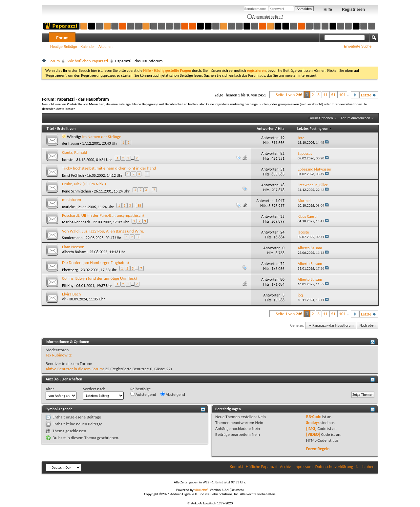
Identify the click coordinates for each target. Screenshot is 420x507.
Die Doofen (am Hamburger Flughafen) (95, 263)
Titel (50, 129)
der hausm (71, 143)
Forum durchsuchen (356, 118)
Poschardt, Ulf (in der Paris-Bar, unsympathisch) (103, 215)
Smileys (313, 423)
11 (325, 95)
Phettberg (70, 270)
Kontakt (236, 466)
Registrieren (353, 10)
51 (333, 95)
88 (139, 205)
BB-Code (314, 417)
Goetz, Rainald (74, 152)
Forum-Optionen (321, 118)
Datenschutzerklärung (334, 466)
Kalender (88, 47)
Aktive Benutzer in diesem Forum (74, 369)
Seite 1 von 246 (289, 95)
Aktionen (105, 47)
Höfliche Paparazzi (262, 466)
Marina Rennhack (76, 222)
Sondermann (72, 238)
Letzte (369, 95)
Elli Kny (68, 286)
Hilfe (328, 10)
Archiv (285, 466)
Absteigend (173, 394)
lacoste (68, 160)
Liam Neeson (73, 247)
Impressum (303, 466)
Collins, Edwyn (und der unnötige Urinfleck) (99, 278)
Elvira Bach (71, 294)
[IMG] (311, 428)
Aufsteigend (143, 394)
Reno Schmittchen (76, 191)
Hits (281, 129)
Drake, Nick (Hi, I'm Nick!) (84, 184)
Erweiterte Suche (358, 46)
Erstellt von (66, 129)
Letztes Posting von (315, 129)
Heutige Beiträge (64, 47)
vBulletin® (202, 490)
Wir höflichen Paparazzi (88, 61)
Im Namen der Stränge (102, 137)
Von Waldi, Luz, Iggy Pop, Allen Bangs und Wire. (103, 231)
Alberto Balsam (74, 252)
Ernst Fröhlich (73, 175)
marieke (68, 207)
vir (64, 299)
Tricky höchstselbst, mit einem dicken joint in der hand (109, 168)
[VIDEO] (313, 434)
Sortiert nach (94, 389)
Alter (50, 389)
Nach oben (367, 325)
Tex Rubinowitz (59, 355)
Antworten (265, 129)
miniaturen (72, 200)
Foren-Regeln (318, 449)
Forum (62, 38)
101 (342, 95)
